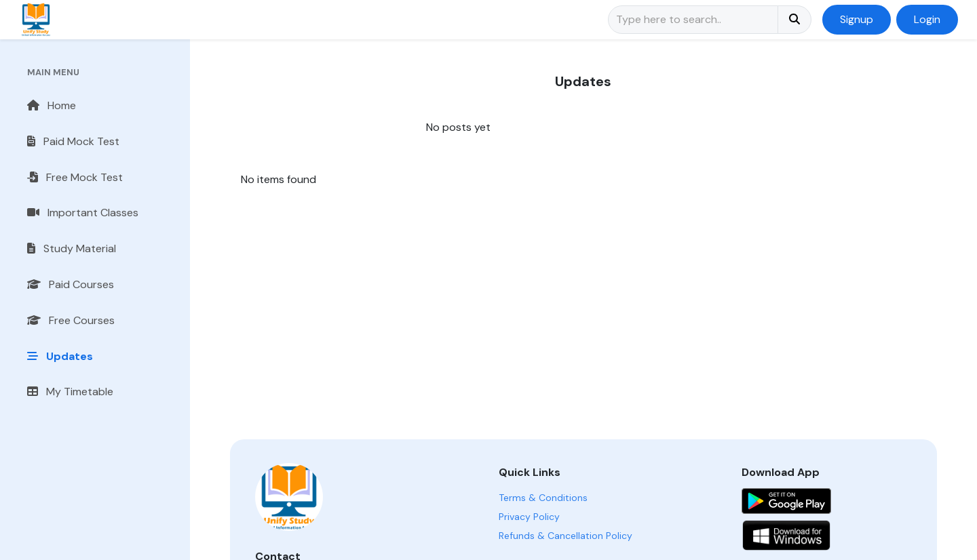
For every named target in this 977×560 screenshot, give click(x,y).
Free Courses (71, 320)
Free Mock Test (75, 177)
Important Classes (83, 213)
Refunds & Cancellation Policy (566, 536)
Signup (857, 19)
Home (52, 105)
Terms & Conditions (543, 498)
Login (927, 19)
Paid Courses (71, 284)
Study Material (72, 248)
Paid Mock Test (73, 141)
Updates (60, 356)
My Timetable (70, 392)
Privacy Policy (529, 517)
